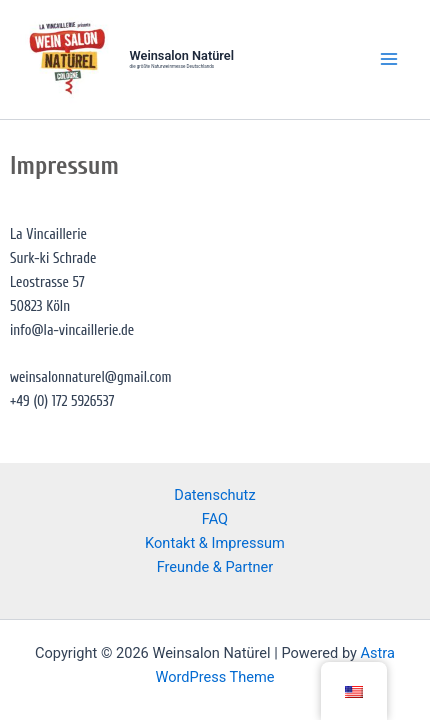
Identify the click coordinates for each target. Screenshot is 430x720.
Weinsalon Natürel (182, 55)
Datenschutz (214, 495)
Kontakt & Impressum (215, 543)
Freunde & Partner (215, 567)
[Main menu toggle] (389, 59)
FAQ (215, 519)
